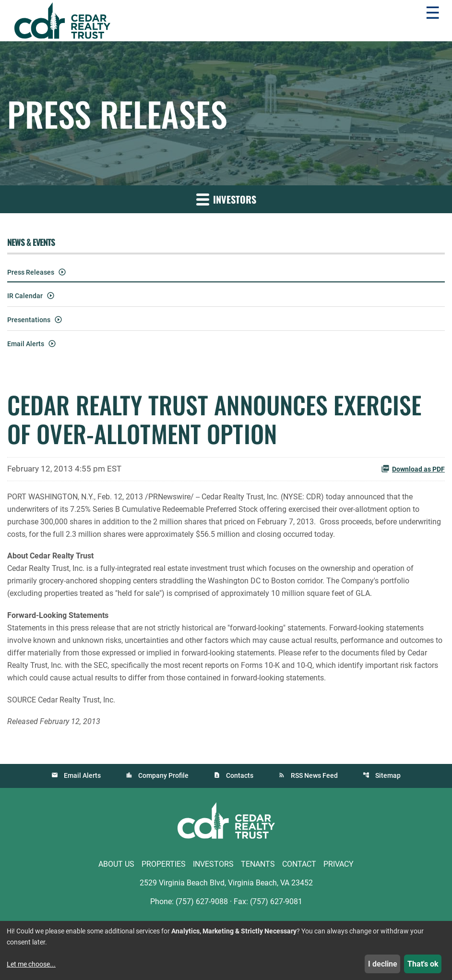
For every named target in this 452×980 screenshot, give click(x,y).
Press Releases (31, 272)
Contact (299, 864)
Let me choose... (31, 964)
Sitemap (388, 775)
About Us (116, 864)
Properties (164, 864)
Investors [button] (226, 199)
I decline (383, 964)
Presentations (29, 320)
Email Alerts (26, 344)
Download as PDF (413, 469)
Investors (213, 864)
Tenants (258, 864)
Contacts (240, 775)
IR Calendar (25, 296)
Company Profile (163, 775)
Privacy (339, 864)
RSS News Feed (314, 775)
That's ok (423, 964)
